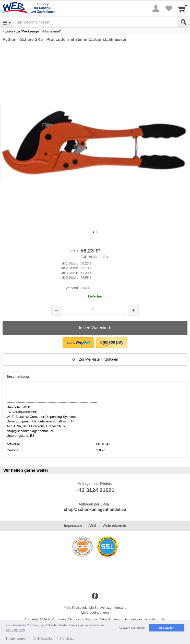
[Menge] (95, 310)
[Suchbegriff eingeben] (95, 22)
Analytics (68, 639)
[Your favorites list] (169, 8)
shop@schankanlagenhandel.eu (95, 509)
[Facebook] (95, 596)
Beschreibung (18, 377)
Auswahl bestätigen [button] (132, 628)
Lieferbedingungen (95, 612)
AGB (92, 525)
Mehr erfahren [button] (15, 630)
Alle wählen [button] (167, 628)
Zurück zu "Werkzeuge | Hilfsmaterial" (33, 31)
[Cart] (183, 8)
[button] (78, 343)
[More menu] (156, 8)
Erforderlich (45, 639)
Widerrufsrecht (114, 525)
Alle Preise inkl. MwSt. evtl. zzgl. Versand (96, 608)
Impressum (73, 525)
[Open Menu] (7, 22)
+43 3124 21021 (95, 490)
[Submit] (184, 22)
